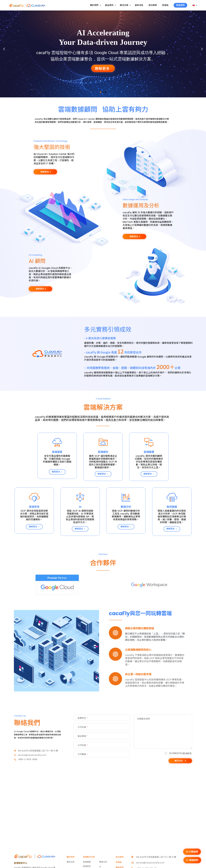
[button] (4, 49)
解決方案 (125, 5)
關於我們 (96, 5)
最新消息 (139, 5)
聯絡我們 (180, 5)
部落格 (165, 5)
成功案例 (153, 5)
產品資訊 (110, 5)
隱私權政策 (187, 753)
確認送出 (179, 761)
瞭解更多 (57, 472)
